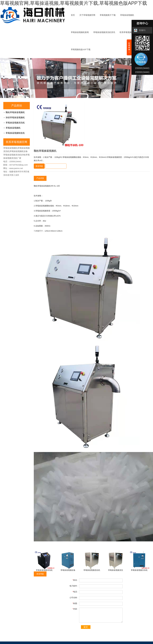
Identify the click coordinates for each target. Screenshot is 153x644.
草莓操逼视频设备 (68, 570)
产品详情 (40, 178)
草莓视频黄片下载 (108, 15)
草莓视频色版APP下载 (81, 50)
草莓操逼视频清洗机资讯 (104, 32)
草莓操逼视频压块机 (139, 570)
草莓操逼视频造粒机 (92, 570)
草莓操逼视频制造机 (15, 133)
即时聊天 (56, 166)
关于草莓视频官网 (87, 15)
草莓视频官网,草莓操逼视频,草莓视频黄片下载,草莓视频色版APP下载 (74, 3)
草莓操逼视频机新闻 (80, 32)
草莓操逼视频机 (127, 15)
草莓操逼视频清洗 (116, 570)
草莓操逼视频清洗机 (15, 123)
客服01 (140, 30)
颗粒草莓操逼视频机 (15, 112)
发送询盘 (39, 166)
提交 (86, 627)
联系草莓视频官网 (128, 32)
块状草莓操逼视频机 (15, 118)
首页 (73, 15)
